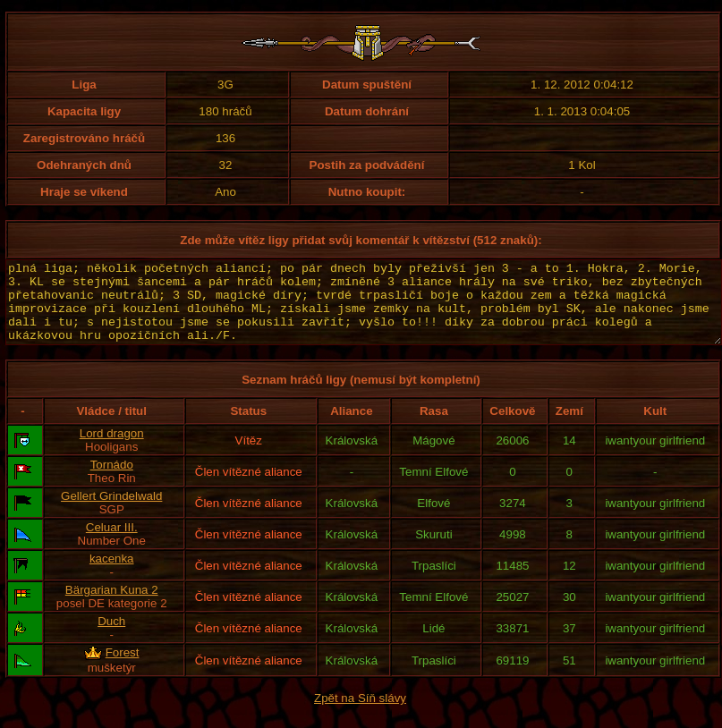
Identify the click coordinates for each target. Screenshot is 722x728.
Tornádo (112, 481)
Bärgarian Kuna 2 (112, 606)
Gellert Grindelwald (111, 512)
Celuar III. (112, 543)
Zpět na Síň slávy (360, 714)
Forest (123, 669)
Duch (111, 637)
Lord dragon (112, 449)
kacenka (112, 575)
